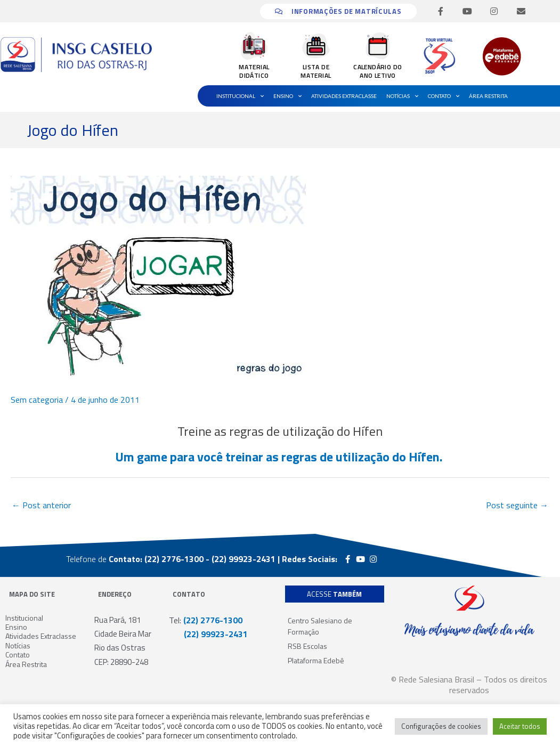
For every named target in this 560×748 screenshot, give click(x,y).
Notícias (402, 96)
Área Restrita (488, 96)
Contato (444, 96)
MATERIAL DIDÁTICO (254, 71)
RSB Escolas (307, 646)
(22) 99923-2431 (208, 634)
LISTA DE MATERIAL (316, 71)
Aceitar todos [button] (520, 726)
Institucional (240, 96)
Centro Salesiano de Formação (320, 626)
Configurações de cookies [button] (441, 726)
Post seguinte (517, 505)
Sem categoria (37, 400)
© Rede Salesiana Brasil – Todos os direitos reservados (469, 685)
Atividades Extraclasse (344, 96)
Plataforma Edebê (316, 660)
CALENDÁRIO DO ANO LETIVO (378, 71)
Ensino (287, 96)
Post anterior (41, 505)
